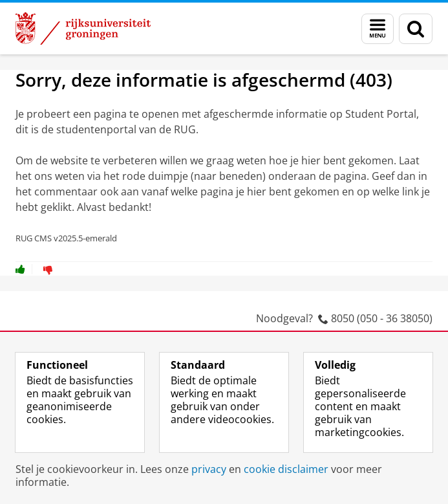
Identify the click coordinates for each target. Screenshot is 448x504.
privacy (209, 469)
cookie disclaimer (286, 469)
